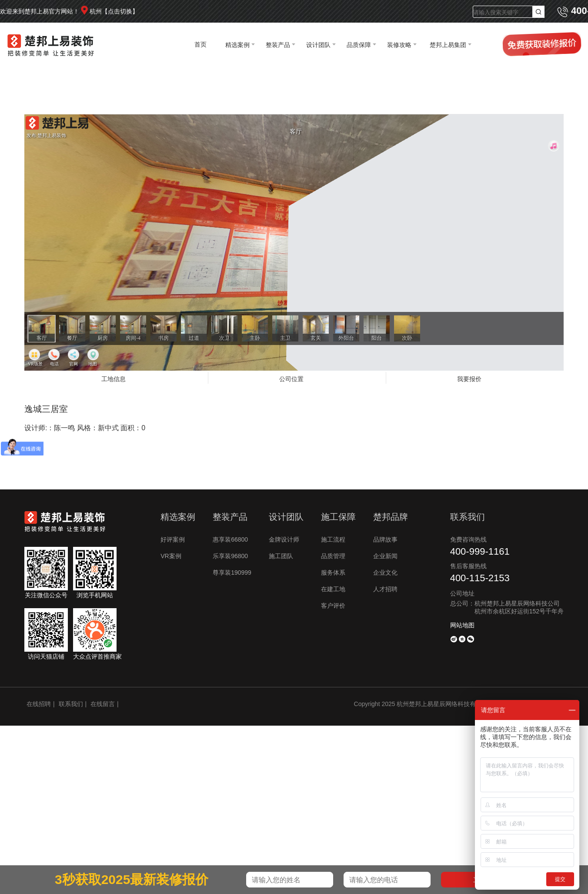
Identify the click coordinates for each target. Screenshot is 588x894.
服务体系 (333, 573)
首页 (200, 44)
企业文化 (385, 573)
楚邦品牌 (391, 517)
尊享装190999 (232, 573)
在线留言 (103, 704)
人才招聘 (385, 589)
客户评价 (333, 606)
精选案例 (237, 45)
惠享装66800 (230, 539)
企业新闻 (385, 556)
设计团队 (318, 45)
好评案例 (173, 539)
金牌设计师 (284, 539)
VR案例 (171, 556)
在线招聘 (39, 704)
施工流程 (333, 539)
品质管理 (333, 556)
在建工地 (333, 589)
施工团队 (281, 556)
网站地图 (462, 625)
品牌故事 (385, 539)
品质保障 (359, 45)
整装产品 (278, 45)
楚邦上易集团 (448, 45)
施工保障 (338, 517)
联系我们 (71, 704)
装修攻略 (399, 45)
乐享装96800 (230, 556)
